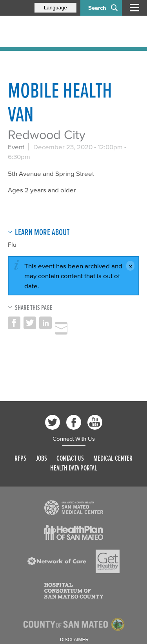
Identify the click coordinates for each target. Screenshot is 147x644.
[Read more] (74, 508)
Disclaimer (74, 640)
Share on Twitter (30, 323)
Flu (12, 244)
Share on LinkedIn (45, 323)
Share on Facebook (14, 323)
